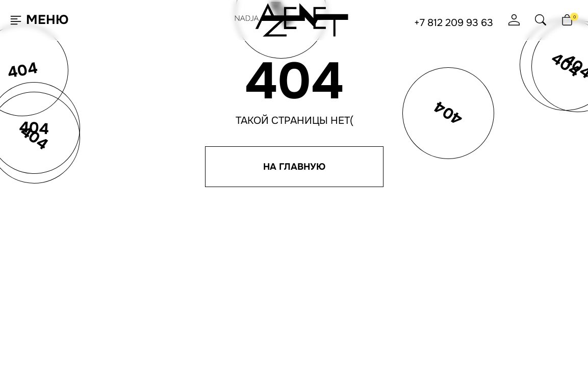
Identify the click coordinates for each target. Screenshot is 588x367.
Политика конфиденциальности (425, 282)
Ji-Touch (322, 354)
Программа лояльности (318, 264)
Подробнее (127, 333)
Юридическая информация (415, 308)
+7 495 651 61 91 (391, 271)
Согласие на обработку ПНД (416, 299)
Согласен (58, 333)
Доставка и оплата (309, 273)
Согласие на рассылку (406, 291)
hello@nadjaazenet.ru (408, 253)
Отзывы (290, 281)
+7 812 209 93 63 (454, 23)
